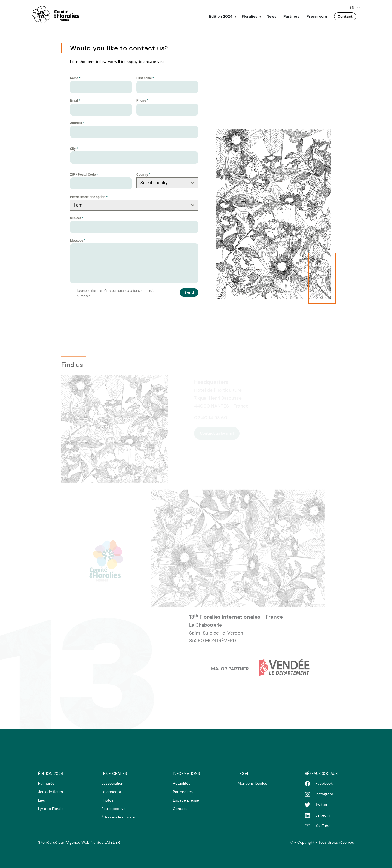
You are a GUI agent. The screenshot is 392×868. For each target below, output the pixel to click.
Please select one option (89, 197)
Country (143, 175)
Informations (186, 773)
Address (77, 123)
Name (75, 78)
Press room (317, 16)
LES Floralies (114, 773)
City (74, 149)
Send (189, 292)
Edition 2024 (221, 16)
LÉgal (243, 773)
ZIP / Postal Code (84, 175)
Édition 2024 (50, 773)
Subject (76, 218)
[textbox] (162, 183)
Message (78, 241)
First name (145, 78)
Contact (345, 16)
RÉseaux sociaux (321, 773)
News (271, 16)
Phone (142, 101)
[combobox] (167, 183)
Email (75, 101)
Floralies (249, 16)
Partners (291, 16)
